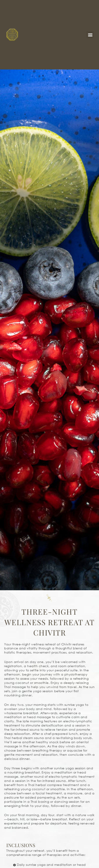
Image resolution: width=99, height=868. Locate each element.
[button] (90, 35)
